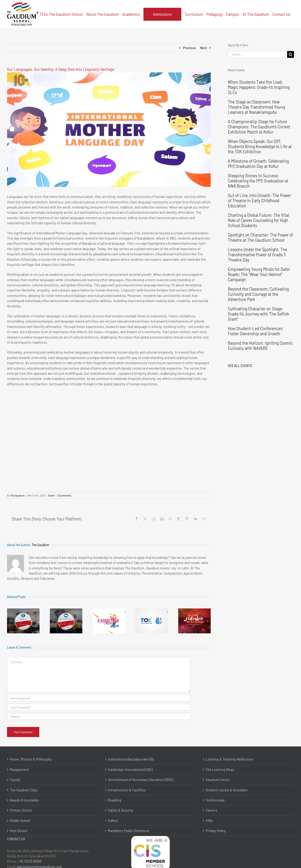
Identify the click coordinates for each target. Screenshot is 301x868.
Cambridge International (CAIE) (130, 769)
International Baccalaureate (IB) (131, 759)
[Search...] (257, 54)
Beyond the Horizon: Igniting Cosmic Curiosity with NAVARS (260, 345)
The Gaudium (17, 495)
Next (204, 48)
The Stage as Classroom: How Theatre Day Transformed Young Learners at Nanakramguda (256, 107)
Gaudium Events (218, 779)
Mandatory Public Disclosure (129, 831)
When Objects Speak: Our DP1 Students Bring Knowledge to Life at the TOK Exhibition (260, 146)
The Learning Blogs (220, 769)
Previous (189, 48)
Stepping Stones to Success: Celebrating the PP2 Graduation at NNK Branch (258, 181)
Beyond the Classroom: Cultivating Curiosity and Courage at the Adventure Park (258, 294)
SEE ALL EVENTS (240, 365)
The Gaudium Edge (24, 790)
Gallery (113, 820)
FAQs (209, 820)
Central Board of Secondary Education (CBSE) (141, 779)
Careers (211, 810)
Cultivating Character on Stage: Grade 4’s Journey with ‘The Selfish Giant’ (259, 314)
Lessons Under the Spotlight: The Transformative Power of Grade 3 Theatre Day (257, 254)
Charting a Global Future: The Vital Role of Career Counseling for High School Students (258, 220)
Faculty (15, 779)
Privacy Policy (216, 831)
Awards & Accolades (24, 800)
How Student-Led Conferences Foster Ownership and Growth (255, 331)
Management (19, 769)
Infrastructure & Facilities (127, 790)
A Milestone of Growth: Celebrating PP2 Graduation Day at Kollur (258, 163)
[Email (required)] (99, 707)
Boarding (115, 800)
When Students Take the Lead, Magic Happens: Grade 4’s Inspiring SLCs (259, 87)
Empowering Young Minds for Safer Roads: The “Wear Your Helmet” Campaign (259, 274)
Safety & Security (121, 810)
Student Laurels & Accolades (227, 790)
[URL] (99, 716)
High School (19, 831)
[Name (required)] (99, 698)
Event (51, 495)
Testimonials (215, 800)
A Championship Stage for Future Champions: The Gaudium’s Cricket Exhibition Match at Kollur (259, 126)
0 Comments (64, 495)
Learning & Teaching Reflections (230, 759)
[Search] (291, 54)
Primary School (21, 810)
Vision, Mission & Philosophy (31, 759)
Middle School (20, 820)
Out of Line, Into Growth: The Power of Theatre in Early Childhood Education (259, 200)
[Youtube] (109, 130)
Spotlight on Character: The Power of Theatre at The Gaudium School (260, 237)
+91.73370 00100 (30, 861)
